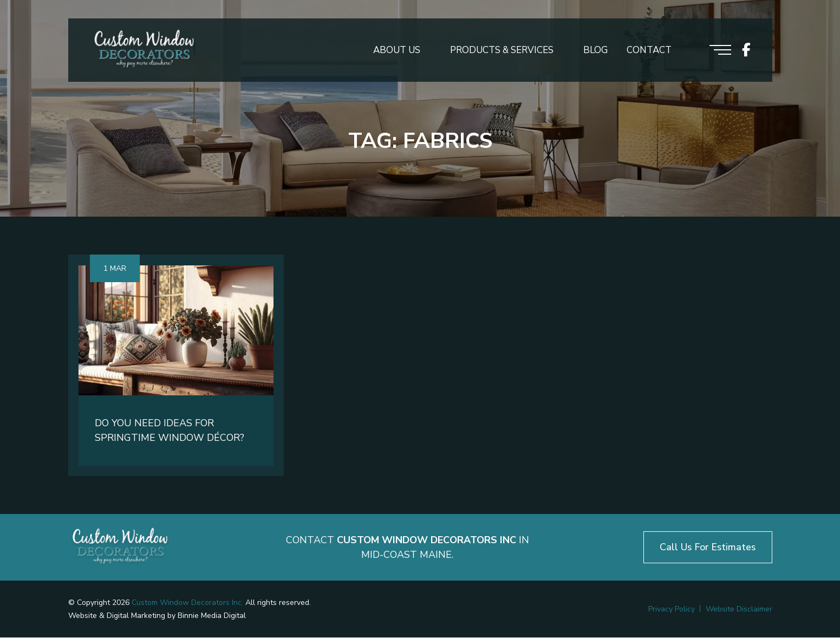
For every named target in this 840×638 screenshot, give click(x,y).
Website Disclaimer (739, 610)
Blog (595, 51)
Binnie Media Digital (212, 616)
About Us (397, 51)
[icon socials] (746, 51)
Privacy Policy (672, 610)
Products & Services (502, 51)
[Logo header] (144, 51)
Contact (649, 51)
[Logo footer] (120, 548)
